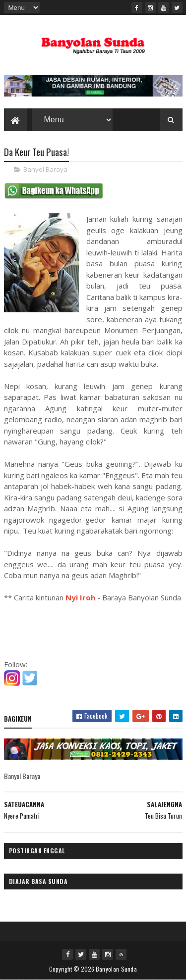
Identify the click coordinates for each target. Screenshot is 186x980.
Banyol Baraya (45, 169)
